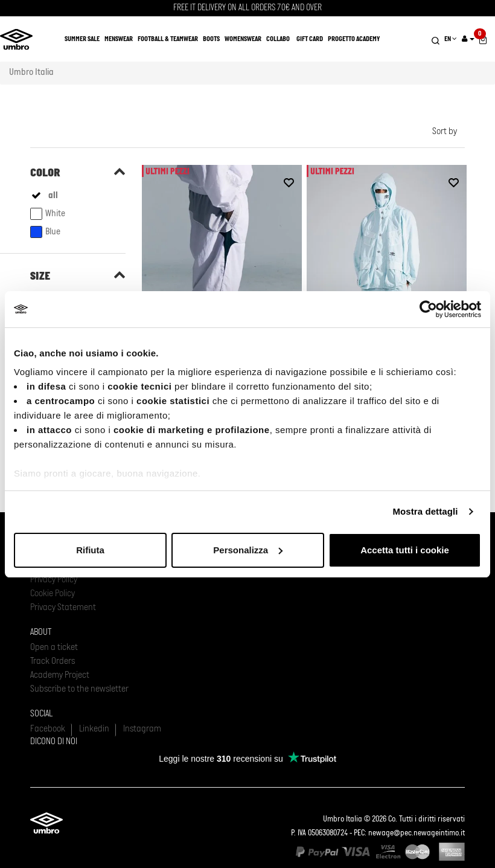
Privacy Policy (54, 580)
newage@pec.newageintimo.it (417, 833)
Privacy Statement (63, 608)
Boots (211, 39)
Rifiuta (90, 550)
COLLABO (278, 39)
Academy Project (60, 675)
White (48, 214)
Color (45, 173)
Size (40, 277)
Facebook (48, 729)
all (53, 196)
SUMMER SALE (82, 39)
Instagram (142, 729)
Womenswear (243, 39)
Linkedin (94, 729)
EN (451, 39)
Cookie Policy (53, 594)
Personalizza (248, 550)
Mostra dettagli (425, 511)
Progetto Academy (354, 39)
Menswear (119, 39)
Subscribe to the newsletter (79, 689)
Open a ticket (54, 648)
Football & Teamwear (168, 39)
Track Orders (53, 661)
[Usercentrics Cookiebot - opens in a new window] (428, 309)
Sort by (445, 132)
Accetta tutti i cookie (405, 550)
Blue (45, 232)
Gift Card (310, 39)
